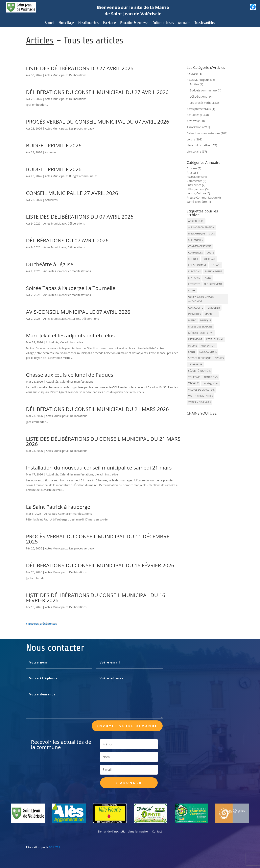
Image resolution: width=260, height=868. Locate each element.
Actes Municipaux (56, 75)
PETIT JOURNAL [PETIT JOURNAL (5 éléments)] (215, 339)
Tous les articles (205, 23)
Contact (157, 832)
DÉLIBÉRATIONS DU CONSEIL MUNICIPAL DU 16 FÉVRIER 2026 (100, 565)
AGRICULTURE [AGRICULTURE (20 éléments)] (196, 221)
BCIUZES (54, 847)
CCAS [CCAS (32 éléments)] (212, 234)
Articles (40, 40)
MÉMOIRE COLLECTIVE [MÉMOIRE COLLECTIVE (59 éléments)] (201, 333)
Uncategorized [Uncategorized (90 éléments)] (211, 383)
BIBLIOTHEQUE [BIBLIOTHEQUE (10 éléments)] (197, 234)
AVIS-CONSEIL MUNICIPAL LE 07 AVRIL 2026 (78, 312)
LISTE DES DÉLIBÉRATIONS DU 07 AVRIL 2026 (80, 217)
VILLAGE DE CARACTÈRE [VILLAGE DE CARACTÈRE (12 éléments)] (201, 390)
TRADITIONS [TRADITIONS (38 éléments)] (211, 377)
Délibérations (78, 75)
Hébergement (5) (198, 189)
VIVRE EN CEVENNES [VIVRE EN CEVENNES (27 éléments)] (199, 402)
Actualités (51, 200)
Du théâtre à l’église (50, 264)
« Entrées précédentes (41, 623)
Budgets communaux (83, 176)
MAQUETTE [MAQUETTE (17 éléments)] (211, 314)
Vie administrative (71, 342)
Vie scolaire (194, 151)
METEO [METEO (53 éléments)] (192, 320)
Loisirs (191, 139)
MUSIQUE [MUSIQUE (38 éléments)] (205, 320)
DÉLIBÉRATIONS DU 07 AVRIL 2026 (67, 240)
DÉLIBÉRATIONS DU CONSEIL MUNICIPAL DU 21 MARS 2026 (97, 409)
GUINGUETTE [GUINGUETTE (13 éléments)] (196, 308)
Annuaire (184, 23)
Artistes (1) (193, 172)
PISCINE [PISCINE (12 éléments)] (193, 346)
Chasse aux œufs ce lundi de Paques (70, 375)
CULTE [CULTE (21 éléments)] (210, 253)
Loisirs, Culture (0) (198, 193)
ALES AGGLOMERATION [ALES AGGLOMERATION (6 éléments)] (201, 227)
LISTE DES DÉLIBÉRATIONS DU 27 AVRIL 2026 (80, 68)
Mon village (66, 23)
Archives (192, 121)
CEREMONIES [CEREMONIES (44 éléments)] (196, 240)
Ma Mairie (109, 23)
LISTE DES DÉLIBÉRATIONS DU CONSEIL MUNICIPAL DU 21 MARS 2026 (103, 441)
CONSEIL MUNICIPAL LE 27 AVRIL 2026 (72, 193)
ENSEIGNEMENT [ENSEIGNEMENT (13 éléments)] (213, 271)
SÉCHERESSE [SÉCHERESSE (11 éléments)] (195, 364)
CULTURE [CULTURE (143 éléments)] (193, 259)
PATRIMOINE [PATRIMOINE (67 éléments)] (195, 339)
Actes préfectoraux (199, 109)
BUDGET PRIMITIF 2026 (54, 145)
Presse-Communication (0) (204, 197)
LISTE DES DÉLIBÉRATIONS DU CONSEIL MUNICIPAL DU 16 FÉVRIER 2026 (96, 598)
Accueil (50, 23)
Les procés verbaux (82, 128)
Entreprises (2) (196, 185)
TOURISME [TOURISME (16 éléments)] (194, 377)
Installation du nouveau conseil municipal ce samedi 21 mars (99, 468)
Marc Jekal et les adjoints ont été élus (70, 335)
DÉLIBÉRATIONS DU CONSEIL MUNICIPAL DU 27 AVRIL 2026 (97, 92)
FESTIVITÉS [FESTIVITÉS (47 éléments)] (194, 284)
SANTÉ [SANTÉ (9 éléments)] (192, 352)
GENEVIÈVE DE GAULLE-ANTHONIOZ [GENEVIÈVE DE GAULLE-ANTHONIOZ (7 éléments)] (201, 299)
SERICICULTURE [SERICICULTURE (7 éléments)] (208, 352)
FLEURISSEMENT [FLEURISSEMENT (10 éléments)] (213, 284)
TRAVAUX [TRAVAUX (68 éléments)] (193, 383)
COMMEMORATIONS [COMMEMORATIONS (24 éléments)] (200, 246)
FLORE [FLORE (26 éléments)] (192, 290)
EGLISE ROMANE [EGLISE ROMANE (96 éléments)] (197, 265)
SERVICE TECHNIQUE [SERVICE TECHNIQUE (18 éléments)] (200, 358)
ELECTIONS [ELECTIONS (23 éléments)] (194, 271)
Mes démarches (88, 23)
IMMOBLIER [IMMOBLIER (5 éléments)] (213, 308)
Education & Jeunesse (134, 23)
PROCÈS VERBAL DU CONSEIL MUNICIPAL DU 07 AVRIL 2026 (98, 122)
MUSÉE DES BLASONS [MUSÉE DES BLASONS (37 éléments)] (200, 327)
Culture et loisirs (163, 23)
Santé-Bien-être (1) (199, 202)
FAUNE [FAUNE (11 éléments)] (207, 278)
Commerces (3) (196, 181)
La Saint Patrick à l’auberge (58, 507)
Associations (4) (197, 177)
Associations (195, 127)
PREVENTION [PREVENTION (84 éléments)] (208, 346)
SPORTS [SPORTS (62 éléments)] (219, 358)
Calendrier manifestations (74, 271)
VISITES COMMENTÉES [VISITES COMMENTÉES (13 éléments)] (201, 396)
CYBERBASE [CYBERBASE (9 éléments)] (209, 259)
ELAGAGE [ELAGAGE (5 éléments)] (216, 265)
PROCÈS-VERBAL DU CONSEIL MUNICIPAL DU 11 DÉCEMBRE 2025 (98, 539)
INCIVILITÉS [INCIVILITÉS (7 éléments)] (194, 314)
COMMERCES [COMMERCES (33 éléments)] (195, 253)
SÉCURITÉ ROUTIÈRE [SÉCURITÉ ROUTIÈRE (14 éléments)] (199, 371)
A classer (51, 152)
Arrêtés (194, 84)
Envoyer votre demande (127, 726)
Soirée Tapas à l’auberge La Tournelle (71, 288)
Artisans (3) (194, 168)
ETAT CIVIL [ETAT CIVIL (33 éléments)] (194, 278)
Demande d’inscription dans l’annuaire (123, 832)
